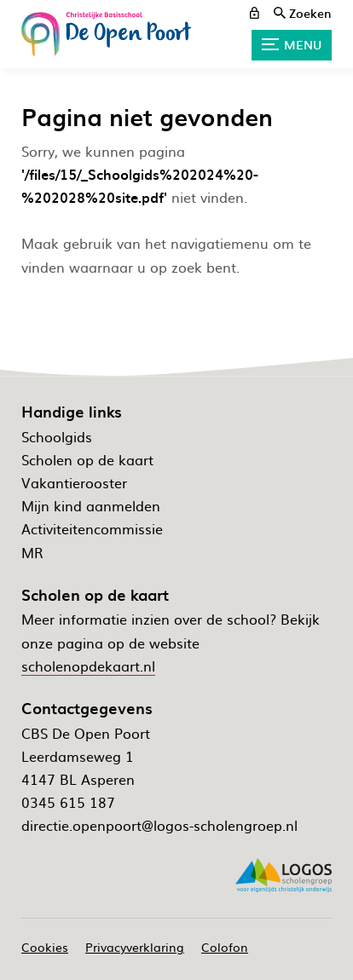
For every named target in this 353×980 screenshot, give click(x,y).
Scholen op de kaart (87, 459)
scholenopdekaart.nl (88, 666)
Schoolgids (57, 436)
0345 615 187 (68, 802)
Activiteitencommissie (92, 528)
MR (32, 552)
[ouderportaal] (255, 13)
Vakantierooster (74, 482)
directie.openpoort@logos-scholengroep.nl (159, 825)
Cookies (45, 947)
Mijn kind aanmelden (91, 505)
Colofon (225, 947)
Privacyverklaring (135, 947)
